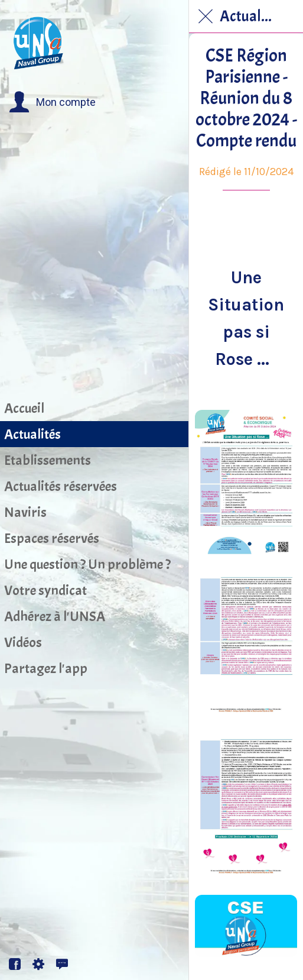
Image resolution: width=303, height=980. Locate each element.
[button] (52, 102)
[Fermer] (206, 17)
